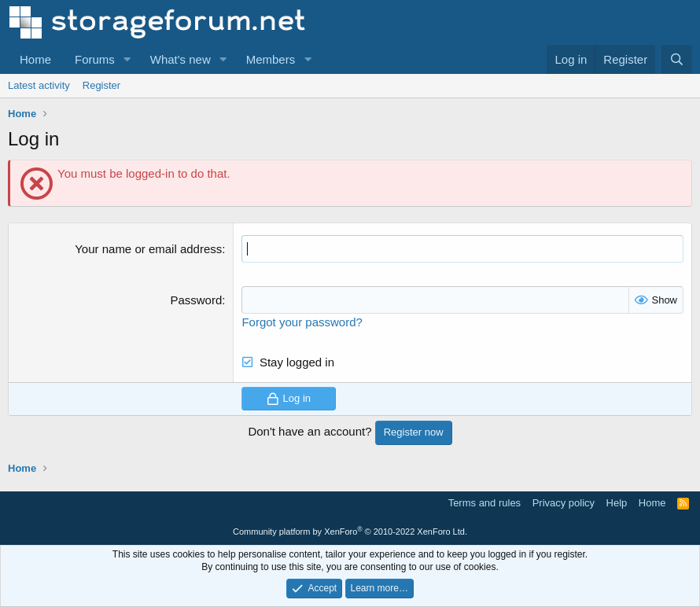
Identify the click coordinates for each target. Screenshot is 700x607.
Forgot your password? (302, 322)
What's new (181, 59)
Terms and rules (484, 503)
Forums (95, 59)
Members (271, 59)
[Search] (677, 59)
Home (35, 59)
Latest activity (39, 85)
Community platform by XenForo (350, 532)
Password (196, 300)
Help (617, 503)
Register (101, 85)
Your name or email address (148, 249)
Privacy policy (564, 503)
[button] (127, 59)
